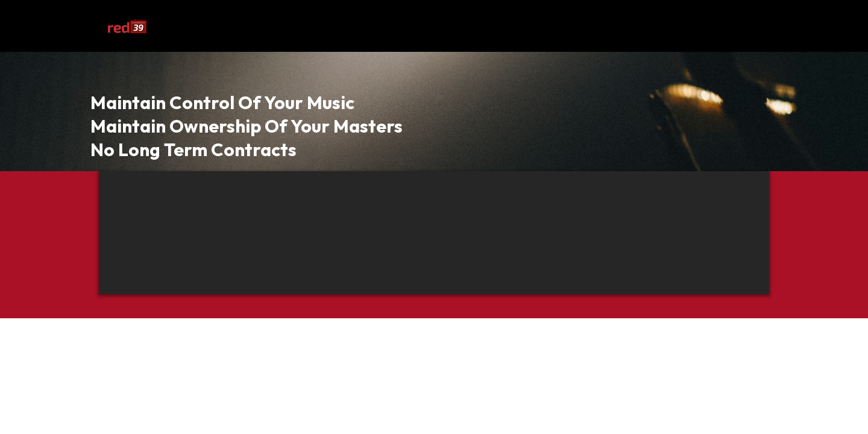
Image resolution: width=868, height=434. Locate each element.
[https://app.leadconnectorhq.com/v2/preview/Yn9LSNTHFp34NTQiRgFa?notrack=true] (127, 26)
